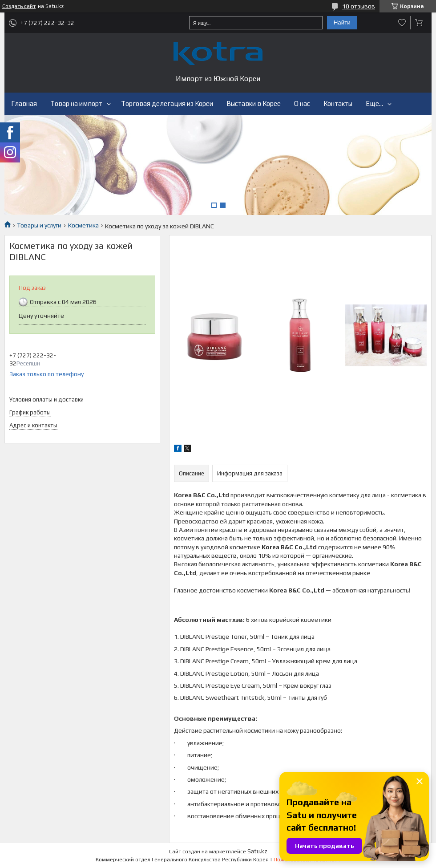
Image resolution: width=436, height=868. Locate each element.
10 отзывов (359, 6)
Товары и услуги (39, 225)
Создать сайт (19, 6)
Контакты (338, 103)
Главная (24, 103)
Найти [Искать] (342, 22)
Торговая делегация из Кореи (167, 103)
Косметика (83, 225)
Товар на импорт (76, 103)
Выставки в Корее (254, 103)
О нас (302, 103)
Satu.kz (257, 851)
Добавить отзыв (402, 23)
